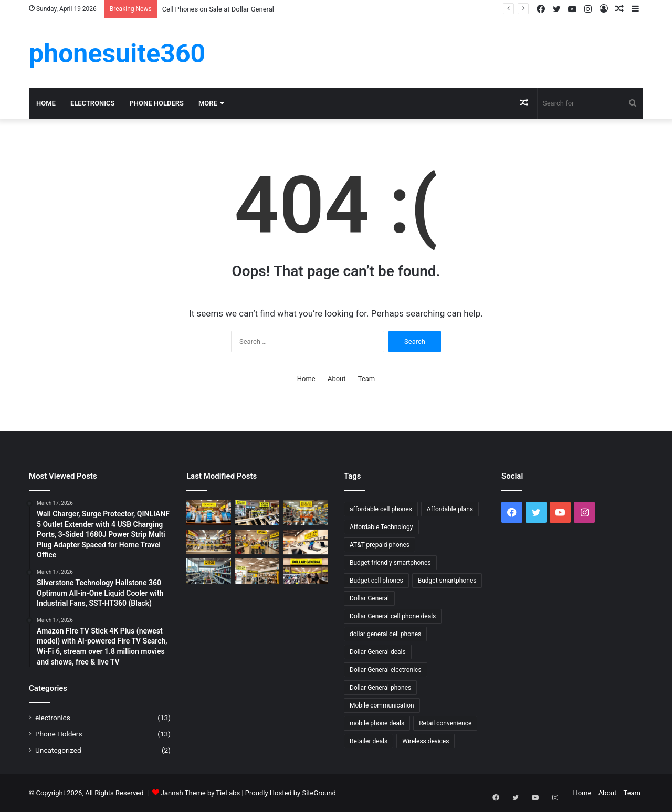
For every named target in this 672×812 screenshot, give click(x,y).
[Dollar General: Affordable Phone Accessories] (306, 542)
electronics (93, 103)
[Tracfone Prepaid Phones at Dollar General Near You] (258, 542)
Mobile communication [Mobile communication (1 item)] (382, 705)
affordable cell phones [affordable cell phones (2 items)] (381, 509)
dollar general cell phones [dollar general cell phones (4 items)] (385, 634)
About (337, 379)
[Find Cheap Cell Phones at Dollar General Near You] (209, 571)
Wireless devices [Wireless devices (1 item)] (426, 741)
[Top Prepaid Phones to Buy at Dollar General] (209, 542)
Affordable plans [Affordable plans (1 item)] (450, 509)
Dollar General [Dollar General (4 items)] (369, 598)
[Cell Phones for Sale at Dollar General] (258, 513)
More (208, 103)
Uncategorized (58, 750)
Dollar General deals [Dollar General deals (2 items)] (378, 652)
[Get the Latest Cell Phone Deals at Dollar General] (306, 571)
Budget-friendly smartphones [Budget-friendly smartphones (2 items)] (390, 563)
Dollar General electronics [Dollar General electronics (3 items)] (386, 670)
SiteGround (319, 793)
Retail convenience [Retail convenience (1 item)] (445, 723)
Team (367, 379)
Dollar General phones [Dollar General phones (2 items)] (380, 688)
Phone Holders (156, 103)
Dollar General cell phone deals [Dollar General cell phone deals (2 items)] (393, 616)
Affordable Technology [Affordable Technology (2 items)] (381, 527)
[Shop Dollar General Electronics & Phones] (306, 513)
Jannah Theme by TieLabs (200, 793)
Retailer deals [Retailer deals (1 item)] (369, 741)
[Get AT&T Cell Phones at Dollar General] (258, 571)
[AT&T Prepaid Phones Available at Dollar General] (209, 513)
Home (46, 103)
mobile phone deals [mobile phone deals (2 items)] (377, 723)
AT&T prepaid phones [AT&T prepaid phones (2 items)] (380, 545)
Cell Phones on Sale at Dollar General (218, 9)
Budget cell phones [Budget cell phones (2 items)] (376, 581)
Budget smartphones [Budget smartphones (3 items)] (447, 581)
